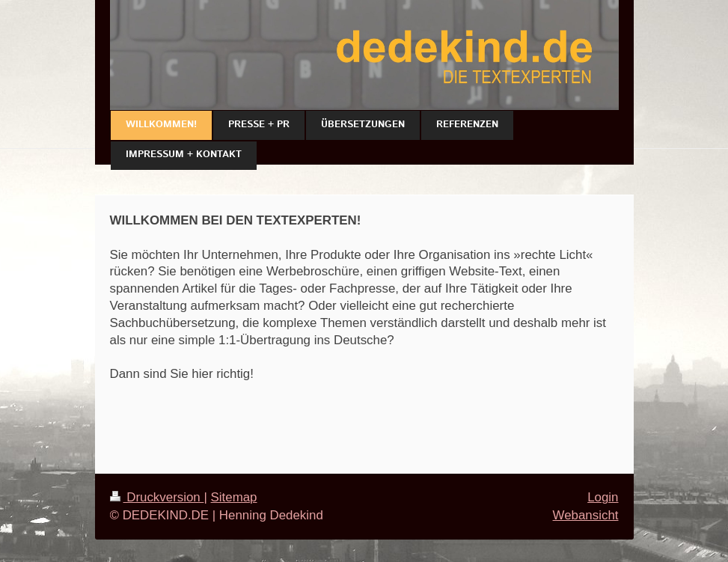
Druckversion (157, 497)
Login (603, 497)
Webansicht (586, 515)
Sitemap (234, 497)
